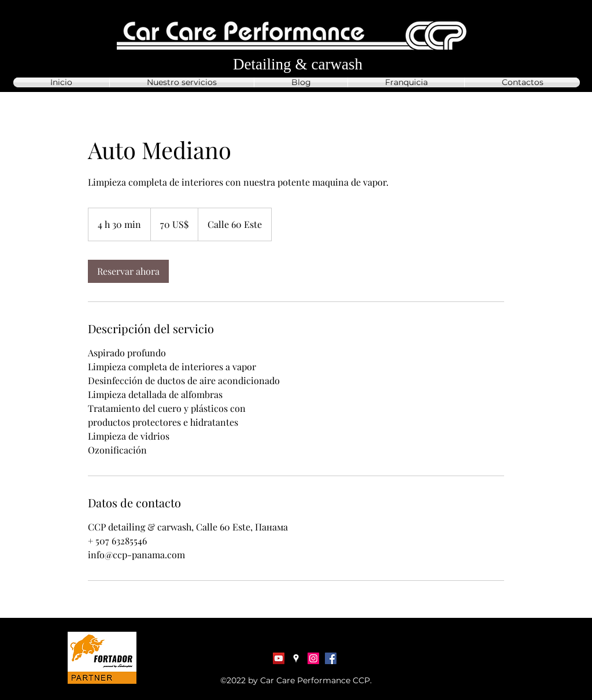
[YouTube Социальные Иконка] (279, 658)
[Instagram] (313, 658)
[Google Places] (296, 658)
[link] (128, 271)
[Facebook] (331, 658)
